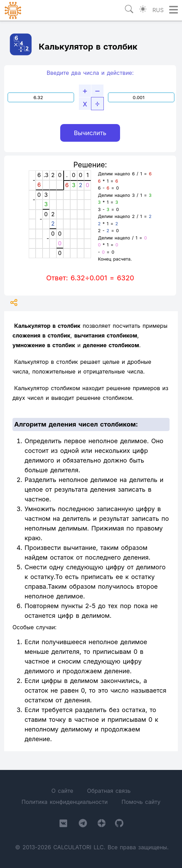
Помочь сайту (141, 802)
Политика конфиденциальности (65, 802)
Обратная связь (109, 791)
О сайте (62, 791)
